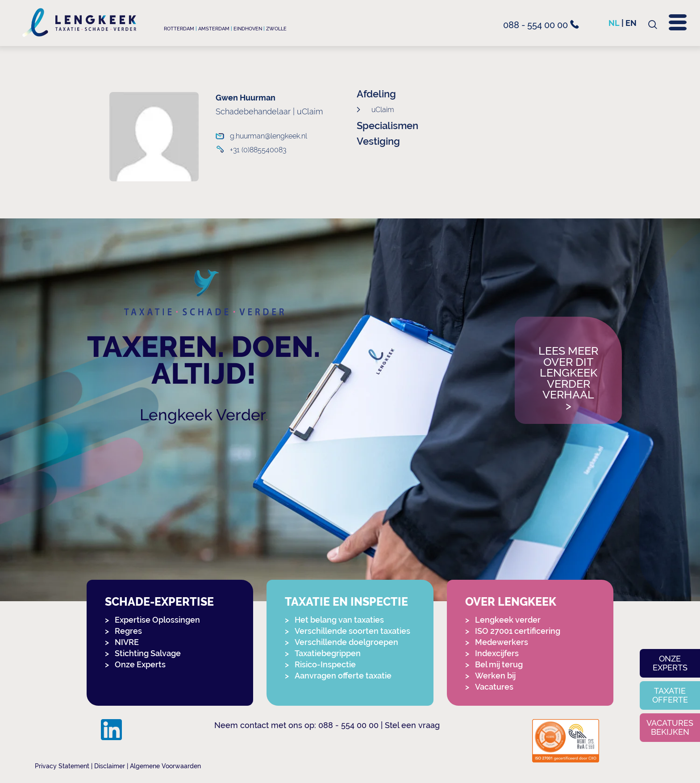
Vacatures (494, 687)
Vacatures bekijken (670, 727)
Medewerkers (502, 642)
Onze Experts (140, 664)
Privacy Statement (62, 766)
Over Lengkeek (511, 602)
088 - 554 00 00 (541, 25)
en (631, 23)
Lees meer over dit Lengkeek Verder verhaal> (568, 379)
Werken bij (495, 676)
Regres (128, 631)
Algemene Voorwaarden (165, 766)
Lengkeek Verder (203, 415)
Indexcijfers (497, 653)
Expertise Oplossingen (157, 620)
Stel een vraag (412, 725)
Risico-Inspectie (325, 664)
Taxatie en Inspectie (346, 602)
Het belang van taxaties (339, 620)
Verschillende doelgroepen (346, 642)
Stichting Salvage (148, 653)
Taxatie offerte (670, 695)
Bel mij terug (499, 664)
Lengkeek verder (508, 620)
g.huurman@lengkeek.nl (269, 136)
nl (614, 23)
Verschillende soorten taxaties (352, 631)
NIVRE (127, 642)
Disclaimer (110, 766)
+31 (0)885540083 (258, 150)
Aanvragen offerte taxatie (343, 676)
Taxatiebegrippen (328, 653)
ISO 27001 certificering (518, 631)
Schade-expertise (159, 602)
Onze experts (670, 663)
